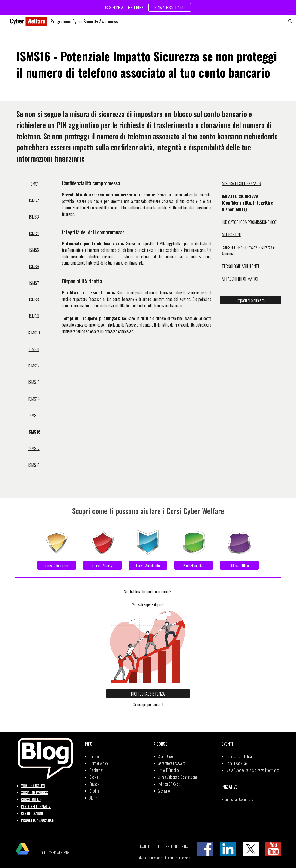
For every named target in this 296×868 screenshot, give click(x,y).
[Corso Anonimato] (148, 565)
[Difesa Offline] (239, 565)
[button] (290, 21)
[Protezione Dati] (194, 565)
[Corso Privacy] (102, 565)
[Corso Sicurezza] (57, 565)
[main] (148, 64)
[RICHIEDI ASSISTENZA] (148, 694)
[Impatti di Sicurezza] (251, 300)
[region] (148, 7)
